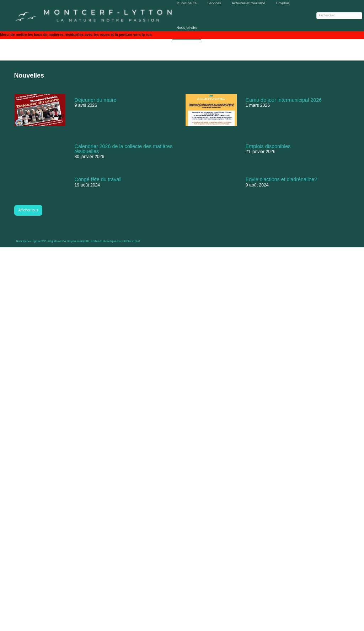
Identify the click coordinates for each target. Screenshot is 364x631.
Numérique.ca (24, 625)
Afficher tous (29, 510)
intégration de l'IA (57, 625)
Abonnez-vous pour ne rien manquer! (322, 567)
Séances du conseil (180, 572)
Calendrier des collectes (183, 582)
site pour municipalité (78, 625)
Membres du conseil (181, 566)
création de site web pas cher (107, 625)
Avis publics (174, 561)
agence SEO (39, 625)
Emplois (285, 12)
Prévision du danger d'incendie (320, 592)
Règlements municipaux (183, 577)
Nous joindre (183, 36)
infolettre (130, 625)
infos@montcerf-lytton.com (241, 587)
